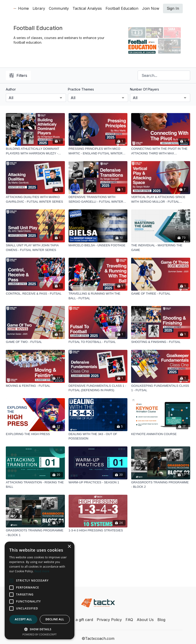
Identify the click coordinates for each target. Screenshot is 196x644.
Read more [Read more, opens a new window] (42, 571)
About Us (145, 620)
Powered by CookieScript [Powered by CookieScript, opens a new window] (40, 634)
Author (11, 89)
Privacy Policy (109, 620)
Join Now (151, 8)
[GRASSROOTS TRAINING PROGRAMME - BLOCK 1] (35, 533)
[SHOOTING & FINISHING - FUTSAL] (161, 342)
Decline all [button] (55, 619)
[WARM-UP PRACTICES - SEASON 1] (98, 482)
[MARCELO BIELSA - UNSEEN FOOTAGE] (98, 245)
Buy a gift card (80, 620)
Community (59, 8)
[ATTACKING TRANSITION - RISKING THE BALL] (35, 485)
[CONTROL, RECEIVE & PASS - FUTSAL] (35, 294)
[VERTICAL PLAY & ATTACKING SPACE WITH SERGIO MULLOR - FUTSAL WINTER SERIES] (161, 199)
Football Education (122, 8)
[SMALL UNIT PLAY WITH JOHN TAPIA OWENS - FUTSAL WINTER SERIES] (35, 248)
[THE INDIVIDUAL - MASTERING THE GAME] (161, 248)
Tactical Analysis (87, 8)
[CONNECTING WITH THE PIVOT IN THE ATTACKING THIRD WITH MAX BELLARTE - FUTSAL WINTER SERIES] (161, 151)
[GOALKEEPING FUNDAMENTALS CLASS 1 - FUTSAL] (161, 388)
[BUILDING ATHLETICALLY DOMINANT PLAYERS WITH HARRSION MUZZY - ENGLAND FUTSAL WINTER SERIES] (35, 151)
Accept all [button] (23, 619)
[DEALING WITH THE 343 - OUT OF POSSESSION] (98, 436)
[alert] (40, 590)
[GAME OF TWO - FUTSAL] (35, 342)
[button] (40, 629)
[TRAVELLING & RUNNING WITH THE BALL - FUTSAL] (98, 296)
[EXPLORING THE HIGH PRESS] (35, 434)
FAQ (129, 620)
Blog (161, 620)
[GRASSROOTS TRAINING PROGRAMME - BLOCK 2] (161, 485)
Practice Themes (81, 89)
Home (23, 8)
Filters (18, 75)
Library (39, 8)
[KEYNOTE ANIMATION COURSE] (161, 434)
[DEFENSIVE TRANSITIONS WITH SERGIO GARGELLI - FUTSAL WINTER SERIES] (98, 199)
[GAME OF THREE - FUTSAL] (161, 294)
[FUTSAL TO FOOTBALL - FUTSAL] (98, 342)
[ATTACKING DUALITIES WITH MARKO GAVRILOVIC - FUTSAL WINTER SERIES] (35, 199)
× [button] (69, 547)
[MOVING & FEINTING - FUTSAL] (35, 386)
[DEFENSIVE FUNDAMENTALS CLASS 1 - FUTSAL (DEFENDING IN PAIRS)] (98, 388)
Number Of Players (145, 89)
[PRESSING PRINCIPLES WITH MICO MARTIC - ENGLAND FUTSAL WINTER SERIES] (98, 151)
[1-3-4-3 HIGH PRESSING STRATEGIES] (98, 530)
